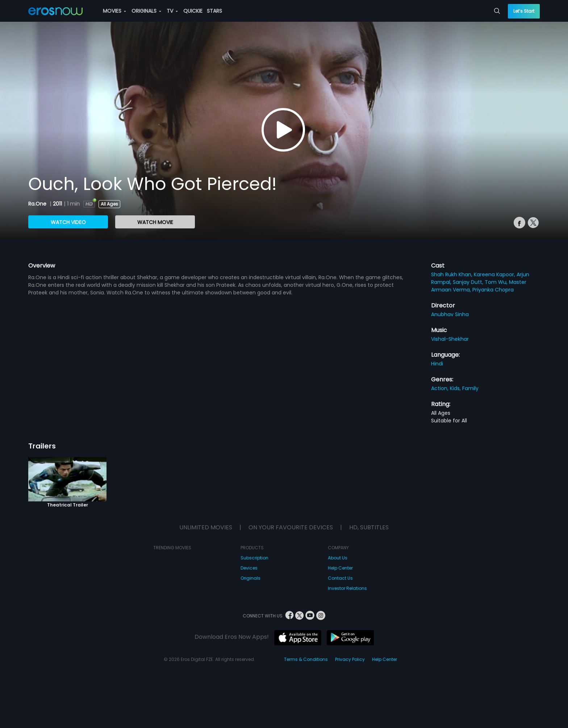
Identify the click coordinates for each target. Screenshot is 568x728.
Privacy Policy (350, 659)
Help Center (340, 568)
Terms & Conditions (306, 659)
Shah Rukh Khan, (452, 274)
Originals (250, 578)
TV (172, 11)
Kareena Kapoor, (495, 274)
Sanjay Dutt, (469, 282)
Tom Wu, (497, 282)
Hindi (437, 364)
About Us (338, 558)
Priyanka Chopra (493, 290)
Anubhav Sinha (450, 314)
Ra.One (38, 204)
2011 (57, 204)
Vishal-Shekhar (450, 339)
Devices (249, 568)
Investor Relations (347, 588)
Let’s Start (524, 11)
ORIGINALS (146, 11)
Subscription (254, 558)
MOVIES (114, 11)
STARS (214, 11)
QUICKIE (193, 11)
